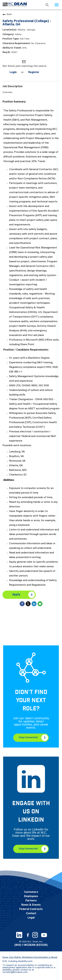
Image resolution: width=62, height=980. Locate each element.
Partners (31, 901)
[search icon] (47, 5)
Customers (31, 892)
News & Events (31, 905)
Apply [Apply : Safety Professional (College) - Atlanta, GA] (16, 595)
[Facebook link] (28, 935)
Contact (31, 914)
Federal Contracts (31, 909)
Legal (31, 918)
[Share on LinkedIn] (34, 604)
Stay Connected (28, 738)
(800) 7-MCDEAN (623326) (31, 945)
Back (7, 14)
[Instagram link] (35, 935)
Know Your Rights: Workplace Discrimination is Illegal (30, 957)
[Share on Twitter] (28, 604)
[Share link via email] (40, 604)
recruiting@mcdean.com (15, 972)
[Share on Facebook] (22, 604)
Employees (31, 896)
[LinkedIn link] (19, 935)
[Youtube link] (44, 935)
